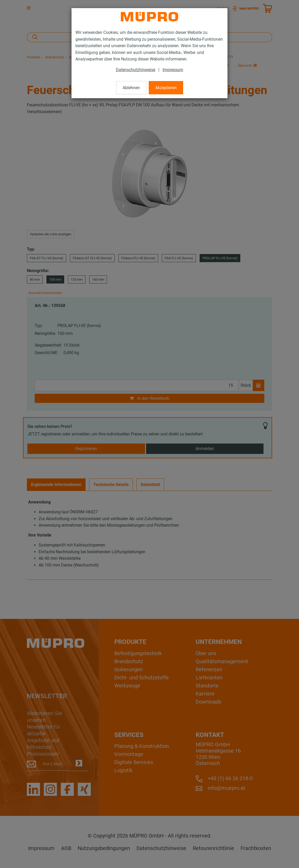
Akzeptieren (166, 88)
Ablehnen (131, 88)
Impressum (173, 70)
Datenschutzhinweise (136, 70)
